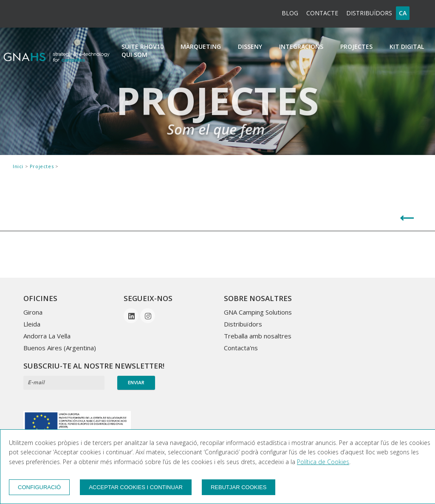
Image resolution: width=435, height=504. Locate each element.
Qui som (134, 55)
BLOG (290, 13)
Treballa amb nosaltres (258, 336)
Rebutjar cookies (239, 487)
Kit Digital (407, 46)
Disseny (250, 46)
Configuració (39, 487)
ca (403, 13)
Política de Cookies (323, 462)
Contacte (322, 13)
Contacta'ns (241, 348)
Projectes (356, 46)
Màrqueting (201, 46)
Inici (19, 166)
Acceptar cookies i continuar (136, 487)
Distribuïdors (369, 13)
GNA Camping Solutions (258, 312)
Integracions (301, 46)
